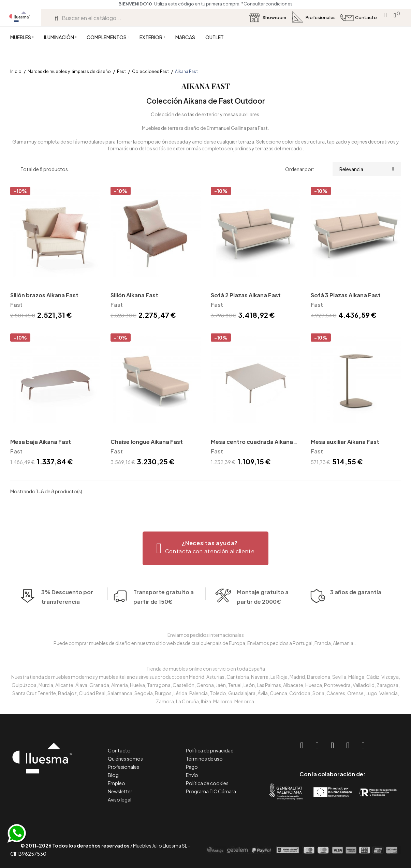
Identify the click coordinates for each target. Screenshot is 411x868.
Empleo (116, 783)
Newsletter (120, 791)
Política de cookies (207, 783)
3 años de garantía (356, 606)
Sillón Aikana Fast (134, 295)
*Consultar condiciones (267, 4)
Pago (192, 767)
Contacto (119, 750)
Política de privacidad (210, 750)
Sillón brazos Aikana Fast (44, 295)
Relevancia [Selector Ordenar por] (367, 169)
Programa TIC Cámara (211, 791)
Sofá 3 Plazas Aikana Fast (346, 295)
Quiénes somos (125, 759)
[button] (205, 548)
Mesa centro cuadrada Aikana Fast (252, 442)
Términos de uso (204, 759)
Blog (113, 775)
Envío (192, 775)
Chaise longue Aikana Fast (147, 442)
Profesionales (123, 767)
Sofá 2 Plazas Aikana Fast (246, 295)
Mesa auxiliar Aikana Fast (345, 442)
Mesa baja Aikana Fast (41, 442)
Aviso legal (120, 799)
